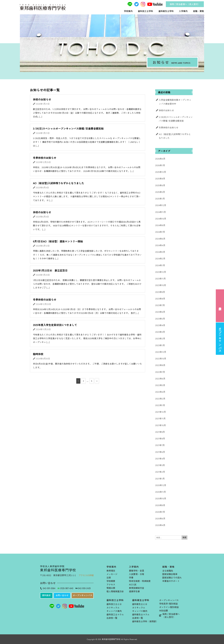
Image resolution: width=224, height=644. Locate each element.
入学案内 (183, 11)
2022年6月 (160, 378)
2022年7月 (160, 372)
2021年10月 (161, 425)
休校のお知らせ (166, 110)
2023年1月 (160, 345)
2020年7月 (160, 512)
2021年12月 (161, 412)
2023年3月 (160, 332)
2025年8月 (160, 178)
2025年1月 (160, 199)
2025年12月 (161, 172)
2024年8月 (160, 225)
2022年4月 (160, 392)
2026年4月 (160, 159)
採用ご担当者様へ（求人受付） (185, 4)
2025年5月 (160, 192)
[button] (46, 596)
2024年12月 (161, 205)
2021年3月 (160, 465)
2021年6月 (160, 452)
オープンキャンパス (220, 339)
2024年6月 (160, 239)
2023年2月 (160, 338)
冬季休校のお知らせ (169, 127)
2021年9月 (160, 432)
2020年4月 (160, 525)
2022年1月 (160, 405)
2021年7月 (160, 445)
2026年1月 (160, 165)
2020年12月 (161, 485)
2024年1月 (160, 265)
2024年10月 (161, 219)
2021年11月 (160, 418)
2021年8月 (160, 438)
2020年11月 (161, 492)
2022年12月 (161, 352)
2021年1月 (160, 478)
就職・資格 (198, 11)
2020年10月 (161, 498)
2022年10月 (161, 358)
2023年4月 (160, 325)
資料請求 (220, 306)
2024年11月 (161, 212)
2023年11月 (160, 278)
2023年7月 (160, 305)
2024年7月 (160, 232)
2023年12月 (161, 272)
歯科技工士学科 (145, 11)
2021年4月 (160, 458)
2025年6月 (160, 185)
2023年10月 (161, 285)
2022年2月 (160, 399)
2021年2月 (160, 472)
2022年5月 (160, 385)
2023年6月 (160, 312)
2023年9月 (160, 292)
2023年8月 (160, 299)
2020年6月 (160, 518)
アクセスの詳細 (86, 575)
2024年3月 (160, 252)
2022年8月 (160, 365)
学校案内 (128, 11)
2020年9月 (160, 505)
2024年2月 (160, 258)
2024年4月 (160, 245)
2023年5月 (160, 319)
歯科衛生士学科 (166, 11)
